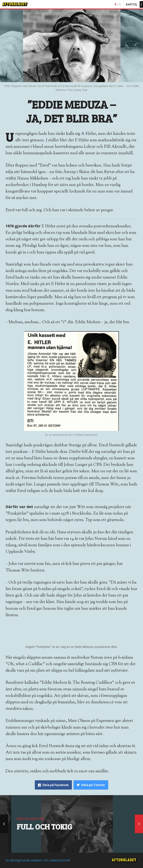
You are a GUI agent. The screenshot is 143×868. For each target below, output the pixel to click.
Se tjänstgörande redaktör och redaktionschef (38, 860)
